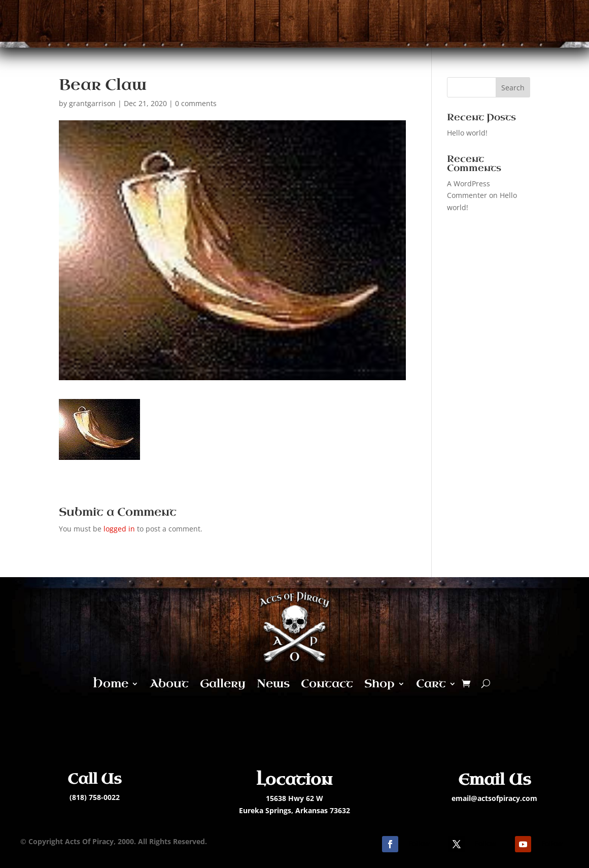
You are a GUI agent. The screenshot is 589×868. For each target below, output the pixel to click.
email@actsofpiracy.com (494, 798)
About (169, 683)
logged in (119, 529)
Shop (379, 683)
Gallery (223, 683)
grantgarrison (92, 103)
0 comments (196, 103)
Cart (431, 683)
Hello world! (467, 133)
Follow (419, 843)
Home (111, 683)
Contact (327, 683)
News (273, 683)
